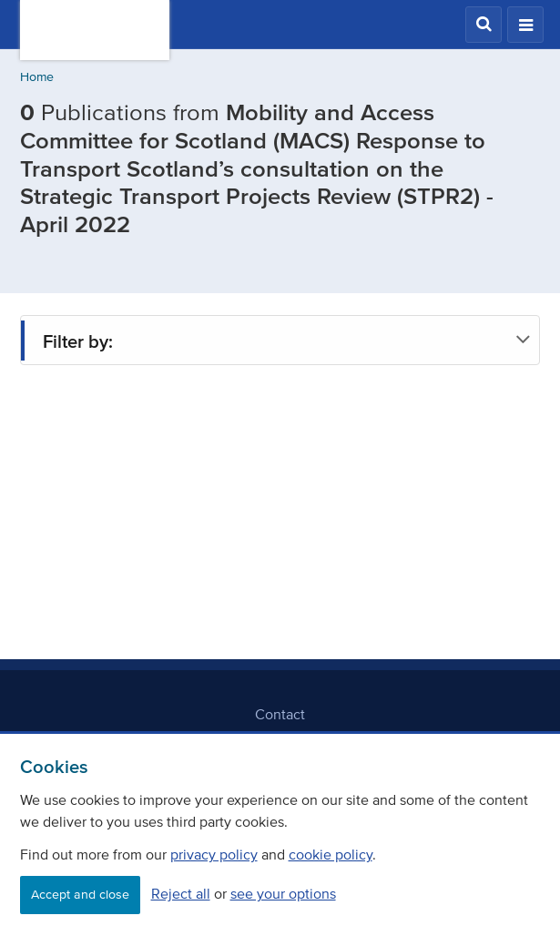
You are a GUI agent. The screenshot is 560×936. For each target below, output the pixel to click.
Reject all (181, 893)
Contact (280, 714)
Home (37, 77)
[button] (484, 25)
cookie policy (331, 854)
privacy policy (214, 854)
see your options (283, 893)
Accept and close (80, 895)
